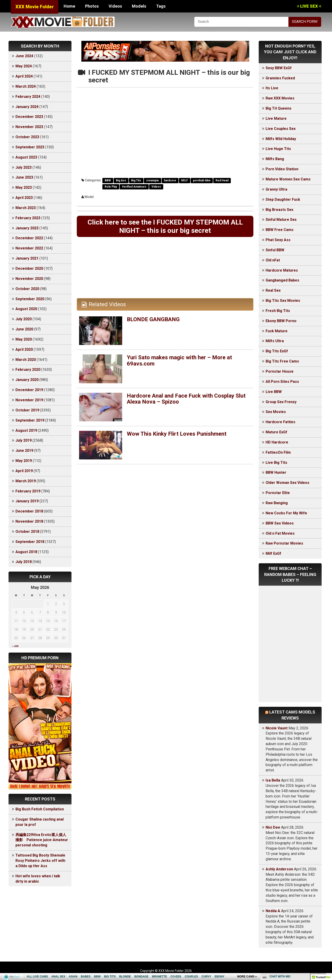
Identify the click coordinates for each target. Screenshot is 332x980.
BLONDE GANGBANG (153, 319)
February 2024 (28, 97)
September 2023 (30, 147)
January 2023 (27, 228)
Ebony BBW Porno (281, 321)
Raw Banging (277, 503)
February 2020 (28, 370)
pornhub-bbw (202, 180)
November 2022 (29, 248)
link (328, 908)
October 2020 (27, 289)
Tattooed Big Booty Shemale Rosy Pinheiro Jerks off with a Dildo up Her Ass (40, 861)
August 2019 (26, 430)
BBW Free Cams (280, 230)
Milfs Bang (275, 159)
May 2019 (24, 461)
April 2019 (24, 471)
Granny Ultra (276, 189)
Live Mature (276, 118)
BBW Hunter (276, 472)
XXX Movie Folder (35, 7)
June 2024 (24, 56)
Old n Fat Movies (280, 533)
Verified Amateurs (134, 187)
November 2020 (29, 279)
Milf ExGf (273, 553)
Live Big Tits (276, 463)
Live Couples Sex (281, 129)
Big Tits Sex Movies (283, 301)
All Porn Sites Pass (282, 382)
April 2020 (24, 349)
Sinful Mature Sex (281, 220)
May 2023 (24, 187)
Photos (92, 6)
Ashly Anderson (279, 869)
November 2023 (29, 127)
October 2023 (27, 137)
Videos (115, 6)
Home (69, 6)
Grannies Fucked (280, 78)
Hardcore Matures (282, 270)
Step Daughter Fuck (283, 199)
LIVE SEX (309, 6)
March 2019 (26, 481)
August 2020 (26, 309)
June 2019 (24, 451)
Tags (161, 6)
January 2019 (27, 501)
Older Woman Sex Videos (288, 483)
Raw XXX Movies (280, 98)
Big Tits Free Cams (282, 361)
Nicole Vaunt (277, 728)
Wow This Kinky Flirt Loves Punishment (177, 434)
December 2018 (29, 511)
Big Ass (121, 180)
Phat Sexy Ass (278, 240)
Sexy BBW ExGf (279, 68)
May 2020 (24, 339)
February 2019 (28, 491)
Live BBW (274, 392)
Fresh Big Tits (278, 311)
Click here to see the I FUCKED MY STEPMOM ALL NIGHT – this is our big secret (165, 226)
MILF (185, 180)
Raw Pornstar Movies (284, 543)
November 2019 (29, 400)
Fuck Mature (277, 331)
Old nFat (273, 260)
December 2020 (29, 268)
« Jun (15, 646)
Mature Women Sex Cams (288, 179)
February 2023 (28, 218)
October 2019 (27, 410)
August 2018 (26, 552)
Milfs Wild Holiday (281, 139)
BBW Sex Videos (280, 523)
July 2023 (24, 167)
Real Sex (273, 290)
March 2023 (26, 208)
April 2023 (24, 198)
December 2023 (29, 117)
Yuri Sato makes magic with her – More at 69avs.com (179, 360)
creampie (153, 180)
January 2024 (27, 107)
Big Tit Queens (279, 108)
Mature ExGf (276, 432)
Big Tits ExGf (277, 351)
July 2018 (24, 562)
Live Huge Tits (278, 149)
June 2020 (24, 329)
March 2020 (26, 360)
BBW (108, 180)
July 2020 (24, 319)
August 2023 (26, 157)
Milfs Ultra (275, 341)
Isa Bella (273, 780)
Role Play (111, 187)
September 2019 (30, 420)
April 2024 (24, 76)
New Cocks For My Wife (286, 513)
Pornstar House (280, 371)
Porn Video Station (282, 169)
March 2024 (26, 86)
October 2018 (27, 532)
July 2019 (24, 440)
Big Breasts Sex (279, 210)
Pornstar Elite (278, 493)
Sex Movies (276, 412)
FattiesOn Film (278, 452)
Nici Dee (273, 827)
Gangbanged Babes (282, 280)
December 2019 (29, 390)
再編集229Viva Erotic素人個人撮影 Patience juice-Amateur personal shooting (42, 840)
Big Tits (136, 180)
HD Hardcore (277, 442)
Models (139, 6)
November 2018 (29, 521)
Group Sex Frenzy (281, 402)
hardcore (170, 180)
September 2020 (30, 299)
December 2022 (29, 238)
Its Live (272, 88)
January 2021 (27, 258)
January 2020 (27, 380)
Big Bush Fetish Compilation (40, 809)
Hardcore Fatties (280, 422)
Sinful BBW (275, 250)
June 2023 (24, 177)
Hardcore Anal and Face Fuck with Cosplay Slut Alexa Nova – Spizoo (186, 399)
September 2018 (30, 542)
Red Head (222, 180)
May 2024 (24, 66)
